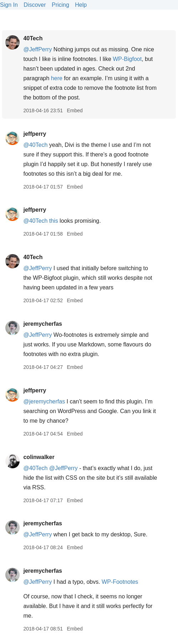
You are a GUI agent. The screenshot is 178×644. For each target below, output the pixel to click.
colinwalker (39, 457)
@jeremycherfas (44, 401)
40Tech (33, 38)
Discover (35, 5)
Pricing (60, 5)
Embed (75, 110)
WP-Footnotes (120, 582)
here (57, 78)
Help (81, 5)
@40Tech (35, 145)
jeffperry (35, 134)
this (54, 221)
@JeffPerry (37, 49)
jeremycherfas (43, 324)
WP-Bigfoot (127, 59)
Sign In (9, 5)
